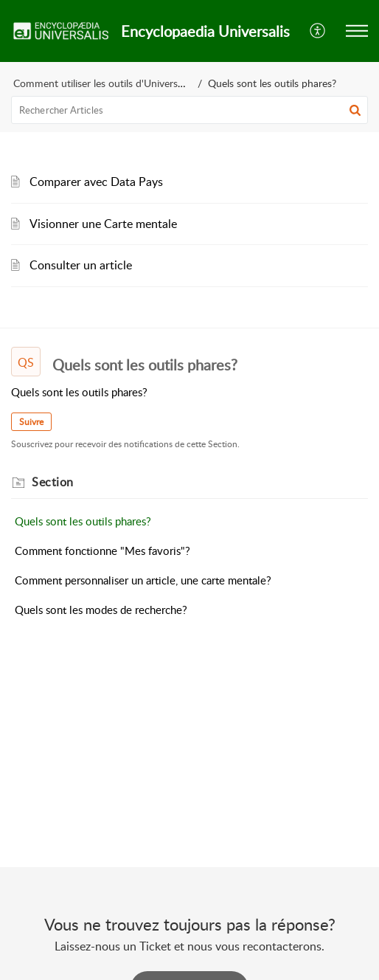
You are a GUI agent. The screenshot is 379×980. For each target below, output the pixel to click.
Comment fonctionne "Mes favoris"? (102, 551)
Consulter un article (81, 265)
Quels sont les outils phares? (83, 521)
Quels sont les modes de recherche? (101, 610)
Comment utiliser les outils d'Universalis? (105, 83)
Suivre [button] (31, 422)
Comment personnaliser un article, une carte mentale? (143, 580)
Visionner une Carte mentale (103, 224)
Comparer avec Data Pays (96, 182)
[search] (189, 110)
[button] (318, 31)
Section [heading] (53, 482)
